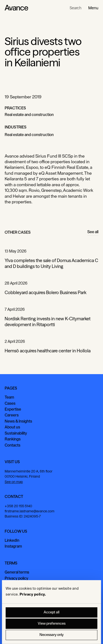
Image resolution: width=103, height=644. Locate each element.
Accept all (51, 612)
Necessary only (51, 635)
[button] (93, 8)
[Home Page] (16, 8)
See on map (14, 482)
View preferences (52, 624)
